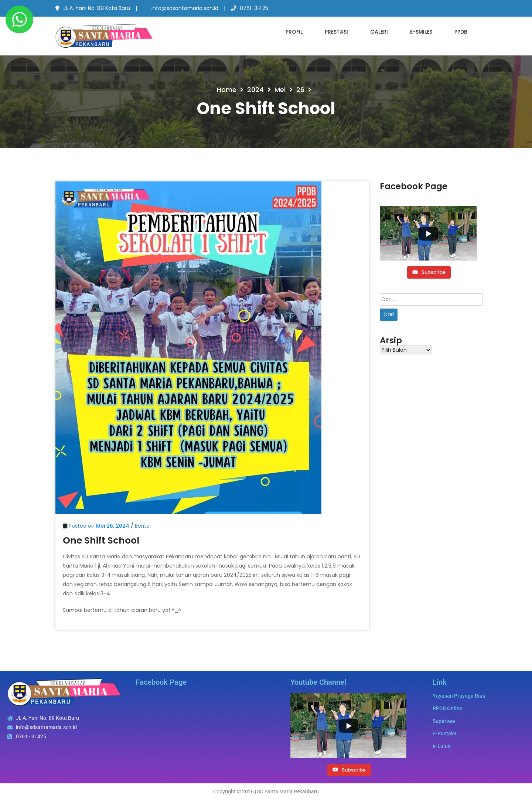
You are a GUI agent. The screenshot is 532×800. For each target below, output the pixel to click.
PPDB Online (448, 708)
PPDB (461, 32)
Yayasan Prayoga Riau (459, 696)
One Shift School (101, 540)
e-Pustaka (445, 733)
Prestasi (336, 32)
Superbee (444, 721)
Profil (294, 32)
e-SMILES (421, 32)
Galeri (379, 32)
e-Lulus (441, 746)
